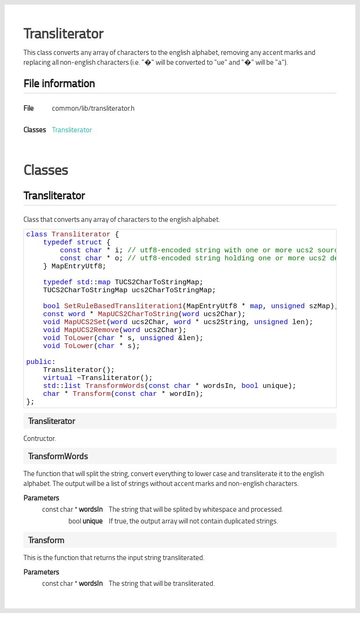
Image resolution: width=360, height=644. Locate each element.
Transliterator (72, 130)
